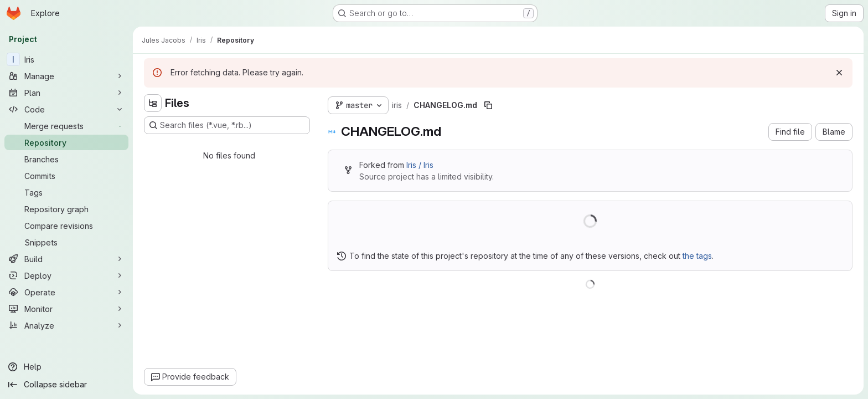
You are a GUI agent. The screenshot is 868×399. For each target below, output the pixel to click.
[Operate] (66, 292)
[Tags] (66, 192)
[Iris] (66, 59)
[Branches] (66, 159)
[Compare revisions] (66, 226)
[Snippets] (66, 242)
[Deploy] (66, 275)
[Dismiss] (839, 73)
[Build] (66, 259)
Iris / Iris (420, 165)
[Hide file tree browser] (153, 103)
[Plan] (66, 93)
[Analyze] (66, 325)
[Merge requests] (66, 126)
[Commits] (66, 176)
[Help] (66, 367)
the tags (697, 256)
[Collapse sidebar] (66, 385)
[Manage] (66, 76)
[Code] (66, 109)
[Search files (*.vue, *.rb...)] (227, 125)
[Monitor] (66, 309)
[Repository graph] (66, 209)
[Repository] (66, 142)
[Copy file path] (488, 105)
